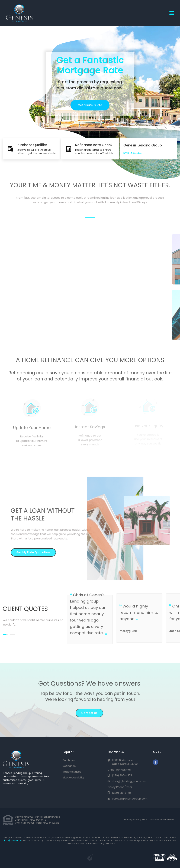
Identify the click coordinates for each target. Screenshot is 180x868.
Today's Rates (72, 772)
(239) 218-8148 (121, 793)
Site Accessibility (73, 777)
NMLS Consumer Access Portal (158, 820)
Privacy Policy (131, 820)
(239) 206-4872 (122, 775)
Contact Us (89, 710)
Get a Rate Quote (90, 105)
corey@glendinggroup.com (130, 799)
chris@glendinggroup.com (129, 781)
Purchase (69, 760)
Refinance (69, 766)
